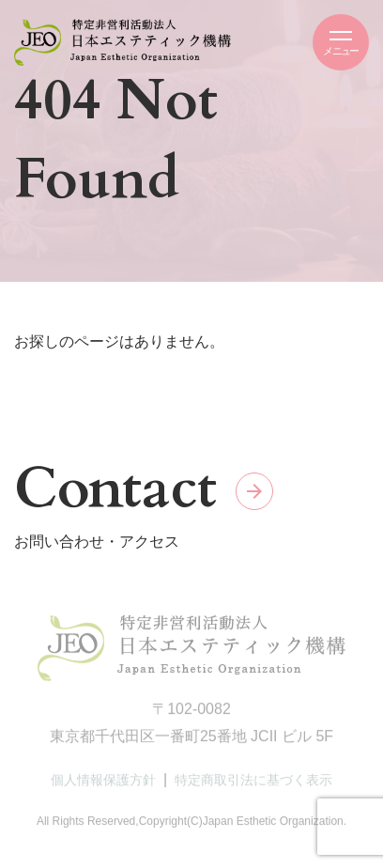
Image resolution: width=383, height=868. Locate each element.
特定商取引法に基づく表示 (253, 783)
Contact (115, 489)
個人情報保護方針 (103, 783)
